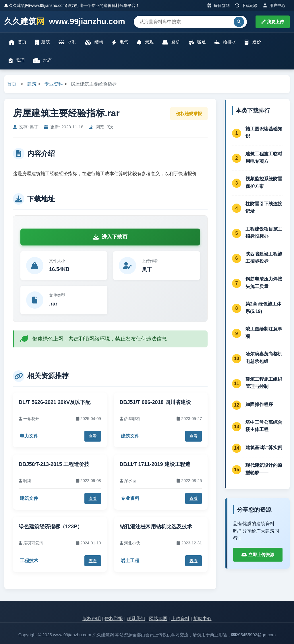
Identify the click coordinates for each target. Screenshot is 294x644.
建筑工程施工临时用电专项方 (264, 157)
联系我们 (136, 619)
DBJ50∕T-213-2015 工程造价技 (54, 464)
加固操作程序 (259, 404)
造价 (253, 42)
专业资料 (54, 84)
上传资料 (180, 619)
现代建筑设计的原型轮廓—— (264, 469)
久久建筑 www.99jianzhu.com (65, 22)
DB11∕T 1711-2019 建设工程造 (155, 464)
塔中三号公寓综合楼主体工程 (264, 426)
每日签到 (219, 5)
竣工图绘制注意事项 (264, 333)
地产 (43, 60)
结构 (94, 42)
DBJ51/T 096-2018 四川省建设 (155, 402)
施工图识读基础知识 (264, 133)
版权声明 (92, 619)
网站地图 (158, 619)
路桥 (171, 42)
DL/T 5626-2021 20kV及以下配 (55, 402)
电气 (120, 42)
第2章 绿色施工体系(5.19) (263, 308)
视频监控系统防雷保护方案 (264, 182)
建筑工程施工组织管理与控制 (264, 383)
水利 (67, 42)
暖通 (197, 42)
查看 (93, 436)
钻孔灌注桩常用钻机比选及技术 (156, 527)
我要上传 (273, 22)
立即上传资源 (258, 555)
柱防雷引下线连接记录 (264, 207)
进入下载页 (110, 237)
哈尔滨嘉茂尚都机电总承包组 (264, 358)
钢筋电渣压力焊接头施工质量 (264, 283)
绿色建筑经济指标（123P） (51, 527)
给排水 (225, 42)
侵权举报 (114, 619)
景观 (145, 42)
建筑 (42, 42)
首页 (18, 42)
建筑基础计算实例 (264, 447)
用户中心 (274, 5)
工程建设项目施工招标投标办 (264, 233)
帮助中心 (202, 619)
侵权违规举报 (189, 114)
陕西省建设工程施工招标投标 (264, 258)
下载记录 (246, 5)
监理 (17, 60)
